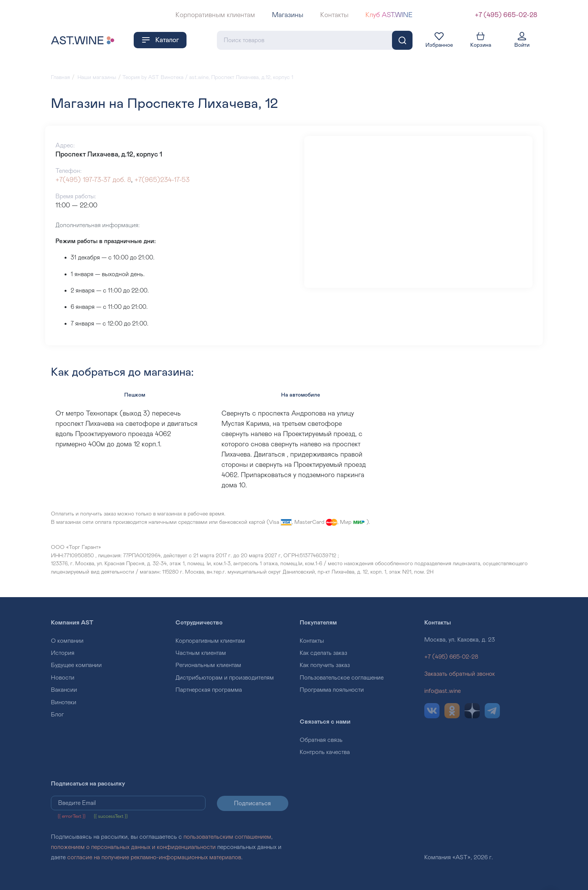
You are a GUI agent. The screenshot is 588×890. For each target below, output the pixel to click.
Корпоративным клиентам (215, 15)
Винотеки (64, 702)
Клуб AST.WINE (389, 15)
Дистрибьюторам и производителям (225, 678)
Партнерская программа (209, 690)
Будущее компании (76, 665)
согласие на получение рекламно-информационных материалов (154, 857)
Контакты (334, 15)
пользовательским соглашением (227, 837)
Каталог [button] (160, 40)
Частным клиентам (201, 653)
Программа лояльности (332, 690)
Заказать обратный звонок (460, 674)
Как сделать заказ (323, 653)
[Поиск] (402, 40)
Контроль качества (325, 752)
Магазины (288, 15)
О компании (67, 641)
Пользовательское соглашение (342, 678)
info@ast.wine (443, 691)
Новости (63, 678)
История (63, 653)
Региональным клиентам (208, 665)
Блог (57, 715)
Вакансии (64, 690)
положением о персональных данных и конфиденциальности (133, 847)
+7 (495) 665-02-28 (506, 15)
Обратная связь (321, 740)
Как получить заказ (325, 665)
